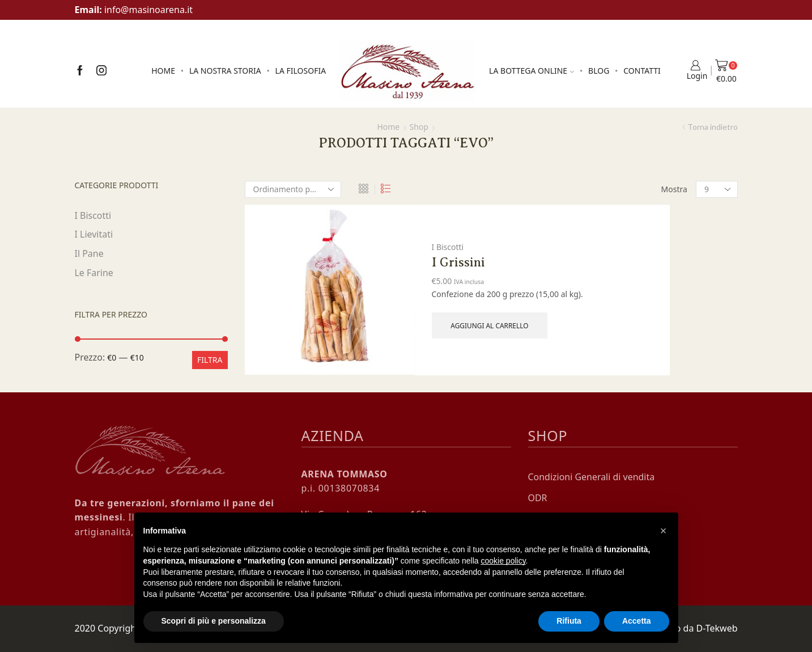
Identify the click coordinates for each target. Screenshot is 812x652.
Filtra (210, 360)
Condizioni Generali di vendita (592, 477)
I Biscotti (448, 247)
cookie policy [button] (503, 561)
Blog (599, 71)
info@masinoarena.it (148, 10)
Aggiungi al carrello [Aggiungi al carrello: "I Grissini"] (489, 325)
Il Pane (89, 253)
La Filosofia (301, 71)
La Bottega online (532, 71)
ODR (538, 498)
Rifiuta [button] (569, 621)
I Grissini (458, 262)
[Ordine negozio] (293, 189)
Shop (419, 127)
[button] (664, 531)
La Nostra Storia (225, 71)
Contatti (642, 71)
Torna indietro (713, 127)
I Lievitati (94, 234)
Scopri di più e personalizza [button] (214, 621)
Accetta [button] (637, 621)
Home (163, 71)
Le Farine (94, 273)
